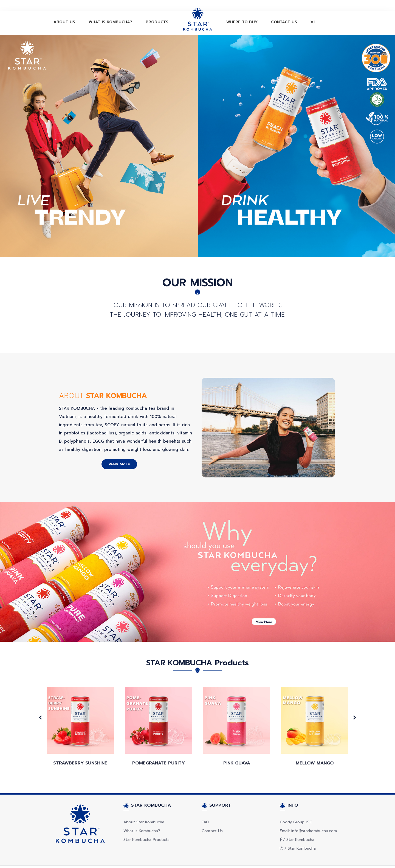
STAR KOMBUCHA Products (198, 648)
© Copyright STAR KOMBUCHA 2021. (79, 859)
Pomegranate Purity (159, 749)
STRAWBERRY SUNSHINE (80, 749)
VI (313, 22)
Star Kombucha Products (146, 825)
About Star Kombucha (144, 808)
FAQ (205, 808)
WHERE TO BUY (242, 22)
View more (119, 450)
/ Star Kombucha (297, 825)
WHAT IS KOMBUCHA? (110, 22)
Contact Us (212, 817)
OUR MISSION (198, 283)
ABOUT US (64, 22)
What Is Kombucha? (142, 817)
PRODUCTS (157, 22)
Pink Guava (237, 749)
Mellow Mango (315, 749)
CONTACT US (284, 22)
